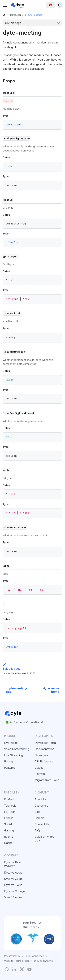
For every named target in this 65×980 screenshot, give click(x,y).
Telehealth (11, 806)
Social (8, 824)
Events (9, 837)
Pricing (8, 761)
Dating (8, 843)
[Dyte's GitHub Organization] (7, 969)
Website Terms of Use (17, 961)
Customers (41, 806)
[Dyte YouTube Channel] (29, 969)
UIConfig (12, 243)
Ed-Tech (10, 799)
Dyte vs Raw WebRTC (12, 864)
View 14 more (13, 897)
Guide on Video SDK (45, 839)
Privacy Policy (12, 956)
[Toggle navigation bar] (5, 5)
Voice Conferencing (17, 749)
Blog (38, 812)
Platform (40, 774)
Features (10, 768)
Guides (39, 768)
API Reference (44, 761)
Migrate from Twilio (47, 780)
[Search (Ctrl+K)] (60, 5)
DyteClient (14, 125)
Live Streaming (14, 755)
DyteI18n (12, 647)
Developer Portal (45, 743)
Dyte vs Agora (13, 873)
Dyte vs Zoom (13, 879)
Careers (40, 818)
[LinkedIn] (14, 969)
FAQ (37, 830)
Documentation (44, 749)
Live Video (11, 743)
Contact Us (42, 824)
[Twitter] (22, 969)
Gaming (9, 830)
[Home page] (4, 15)
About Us (41, 799)
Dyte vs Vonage (14, 891)
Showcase (41, 755)
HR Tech (10, 812)
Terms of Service (34, 956)
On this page (13, 23)
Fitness (9, 818)
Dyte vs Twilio (13, 885)
